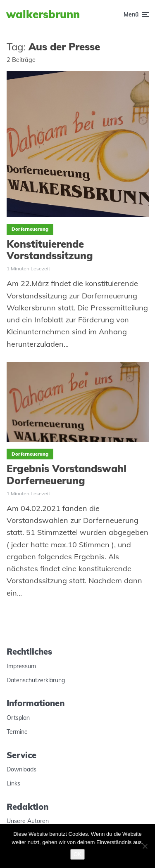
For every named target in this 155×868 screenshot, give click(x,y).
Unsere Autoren (28, 821)
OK (77, 854)
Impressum (21, 666)
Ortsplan (18, 718)
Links (13, 783)
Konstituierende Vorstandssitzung (50, 250)
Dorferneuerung (30, 229)
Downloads (21, 769)
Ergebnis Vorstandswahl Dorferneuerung (67, 475)
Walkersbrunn (43, 14)
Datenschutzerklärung (36, 680)
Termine (17, 732)
